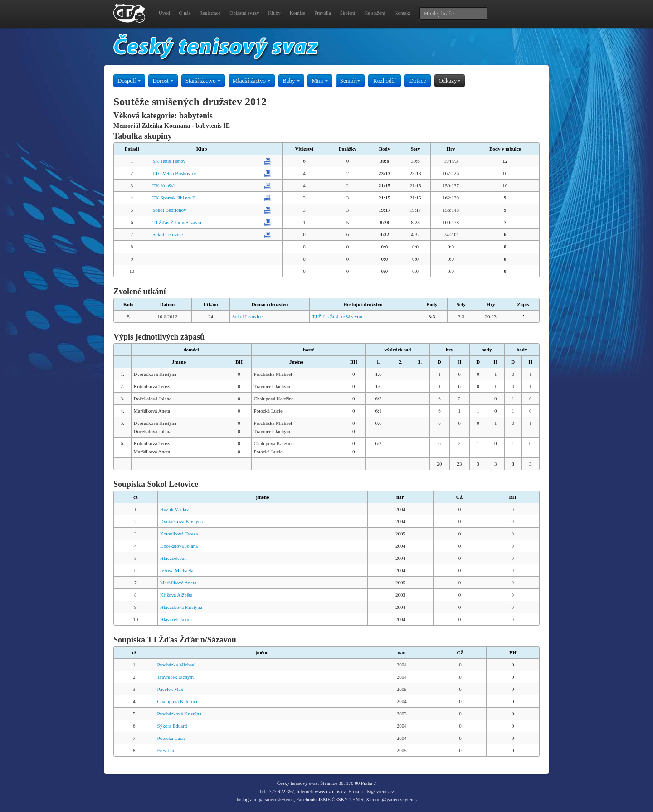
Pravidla (323, 13)
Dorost (163, 80)
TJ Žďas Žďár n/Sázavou (177, 222)
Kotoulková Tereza (179, 534)
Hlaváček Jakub (176, 619)
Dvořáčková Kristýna (181, 521)
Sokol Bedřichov (169, 210)
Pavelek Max (171, 689)
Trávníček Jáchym (176, 677)
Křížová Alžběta (176, 595)
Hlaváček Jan (173, 558)
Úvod (164, 13)
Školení (348, 13)
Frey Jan (166, 750)
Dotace (418, 80)
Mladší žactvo (252, 80)
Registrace (210, 13)
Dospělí (129, 80)
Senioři (351, 80)
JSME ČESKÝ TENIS (341, 799)
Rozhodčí (385, 80)
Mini (320, 80)
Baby (291, 80)
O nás (184, 13)
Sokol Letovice (168, 234)
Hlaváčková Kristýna (181, 607)
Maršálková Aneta (178, 583)
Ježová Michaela (177, 570)
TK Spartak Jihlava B (174, 198)
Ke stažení (375, 13)
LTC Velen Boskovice (174, 173)
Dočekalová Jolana (179, 546)
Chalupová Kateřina (177, 701)
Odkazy (449, 80)
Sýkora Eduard (172, 726)
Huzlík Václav (175, 509)
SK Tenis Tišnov (169, 161)
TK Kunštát (164, 185)
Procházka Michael (177, 665)
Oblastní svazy (244, 13)
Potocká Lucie (172, 738)
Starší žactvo (203, 80)
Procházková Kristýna (179, 714)
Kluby (274, 13)
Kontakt (402, 13)
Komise (297, 13)
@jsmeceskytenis (276, 799)
